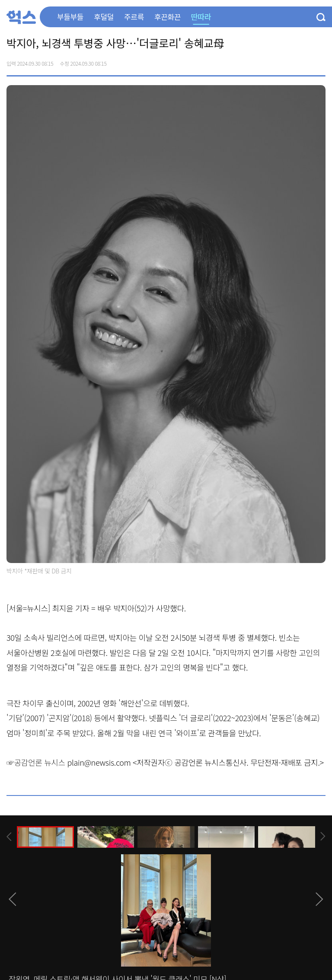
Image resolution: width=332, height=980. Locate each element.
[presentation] (9, 837)
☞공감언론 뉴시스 (36, 762)
